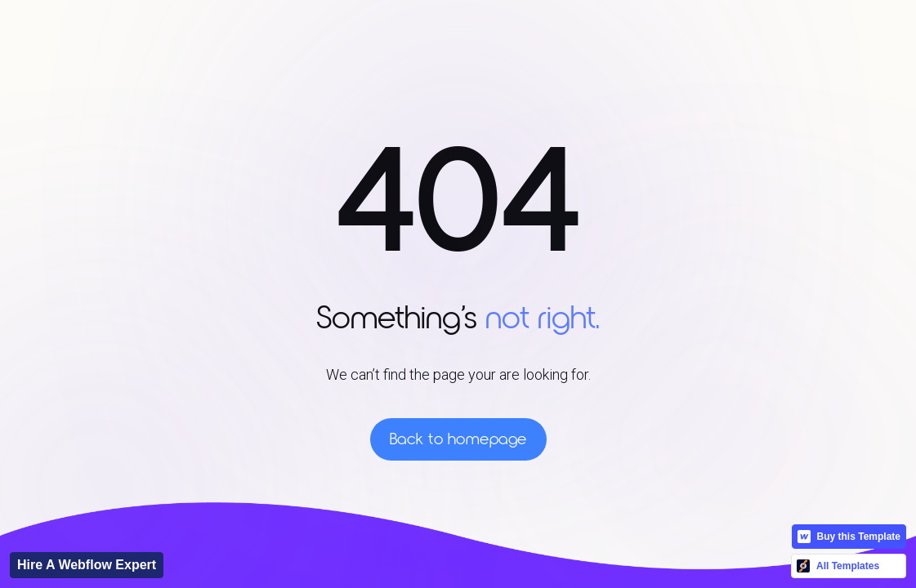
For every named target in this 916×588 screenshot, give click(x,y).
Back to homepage (458, 439)
